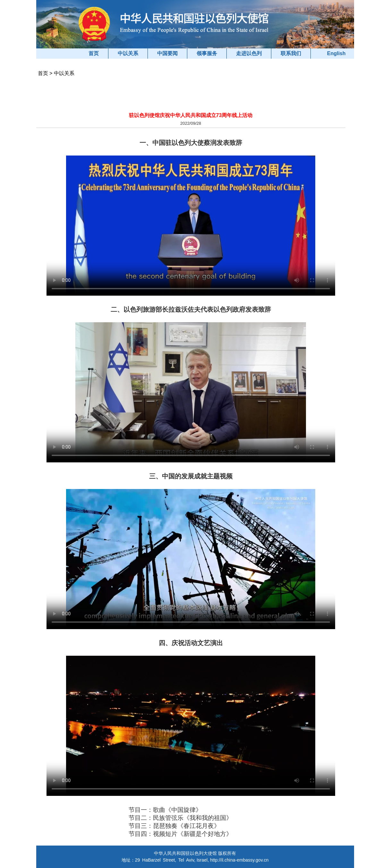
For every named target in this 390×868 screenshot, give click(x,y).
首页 (94, 53)
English (336, 53)
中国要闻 (167, 53)
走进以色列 (249, 53)
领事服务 (207, 53)
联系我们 (291, 53)
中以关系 (128, 53)
